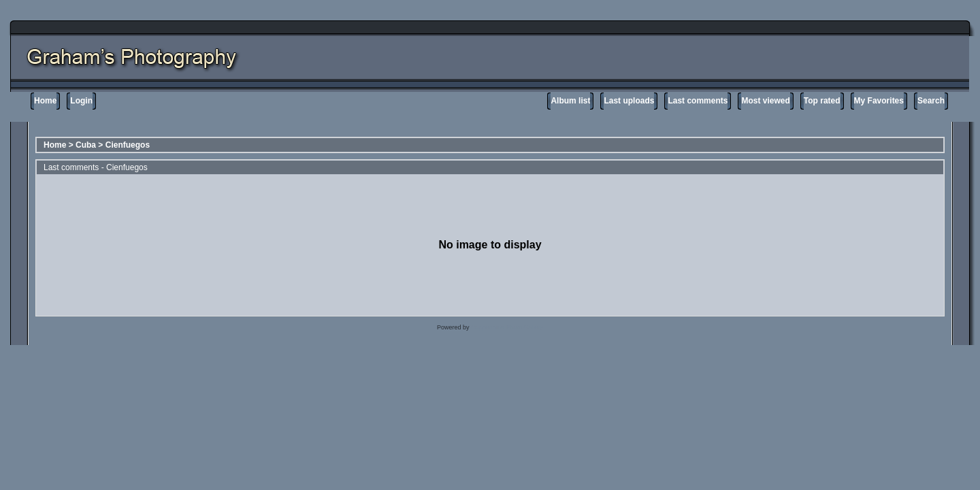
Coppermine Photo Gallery (507, 327)
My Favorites (879, 101)
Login (81, 101)
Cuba (86, 145)
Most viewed (765, 101)
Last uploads (629, 101)
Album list (570, 101)
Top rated (822, 101)
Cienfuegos (128, 145)
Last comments (698, 101)
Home (45, 101)
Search (931, 101)
